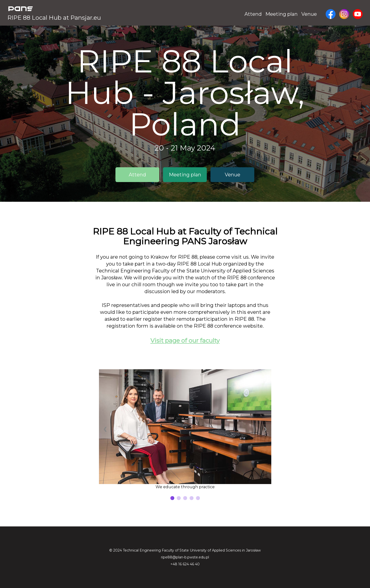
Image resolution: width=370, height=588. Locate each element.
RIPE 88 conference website (228, 326)
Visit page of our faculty (185, 341)
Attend (253, 14)
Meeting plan (282, 14)
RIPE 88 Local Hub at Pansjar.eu (54, 18)
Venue (309, 14)
